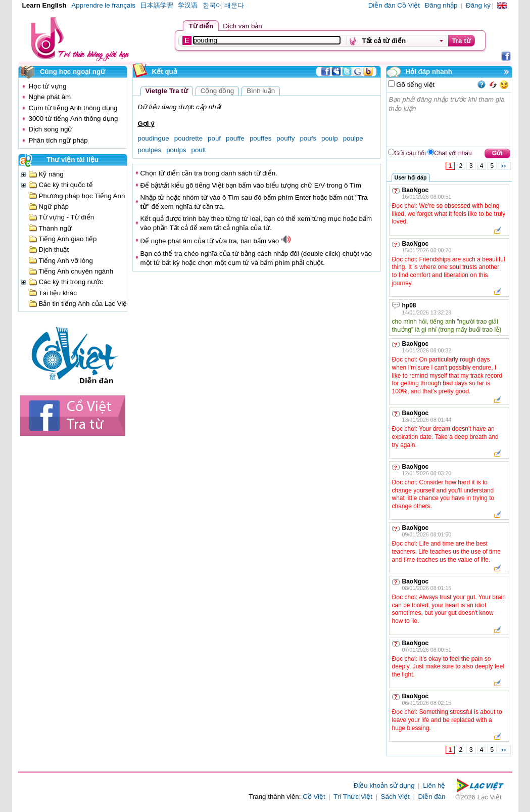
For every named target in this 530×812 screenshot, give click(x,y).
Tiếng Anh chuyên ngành (76, 271)
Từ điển (201, 26)
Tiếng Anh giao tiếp (68, 239)
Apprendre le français (103, 5)
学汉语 (188, 5)
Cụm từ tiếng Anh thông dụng (73, 108)
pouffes (260, 138)
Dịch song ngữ (51, 129)
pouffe (235, 138)
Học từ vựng (48, 86)
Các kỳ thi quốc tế (66, 185)
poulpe (353, 138)
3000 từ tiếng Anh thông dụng (74, 119)
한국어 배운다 (223, 5)
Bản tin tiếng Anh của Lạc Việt (84, 304)
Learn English (44, 5)
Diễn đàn (432, 797)
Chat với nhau (453, 153)
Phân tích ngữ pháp (58, 140)
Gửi (497, 153)
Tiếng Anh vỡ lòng (66, 261)
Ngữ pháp (54, 207)
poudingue (154, 138)
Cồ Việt (314, 797)
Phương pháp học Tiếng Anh (82, 196)
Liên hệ (434, 785)
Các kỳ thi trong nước (71, 282)
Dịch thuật (54, 250)
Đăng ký (478, 5)
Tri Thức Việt (353, 797)
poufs (308, 138)
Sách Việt (395, 797)
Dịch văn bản (242, 26)
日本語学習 (157, 5)
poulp (330, 138)
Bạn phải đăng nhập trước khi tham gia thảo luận (450, 120)
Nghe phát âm (50, 97)
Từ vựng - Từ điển (67, 217)
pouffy (285, 138)
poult (198, 150)
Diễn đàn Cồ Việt (394, 5)
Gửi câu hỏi (410, 153)
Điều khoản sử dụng (384, 785)
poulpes (150, 150)
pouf (214, 138)
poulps (176, 150)
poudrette (188, 138)
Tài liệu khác (58, 293)
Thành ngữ (55, 228)
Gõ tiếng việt (415, 85)
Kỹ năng (51, 174)
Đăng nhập (441, 5)
